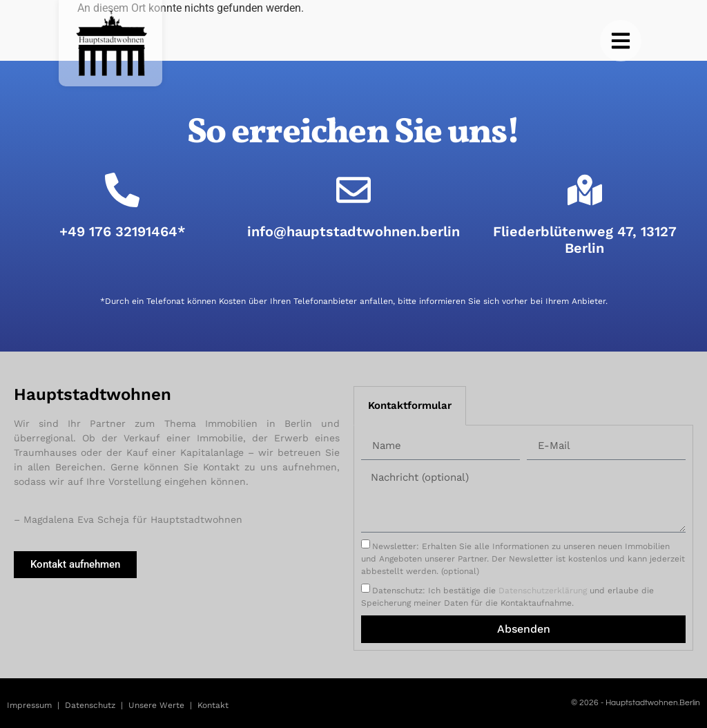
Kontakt (213, 705)
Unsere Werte (156, 705)
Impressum (29, 705)
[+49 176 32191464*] (122, 190)
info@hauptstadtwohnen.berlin (353, 231)
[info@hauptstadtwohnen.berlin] (353, 190)
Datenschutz (90, 705)
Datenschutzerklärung (543, 591)
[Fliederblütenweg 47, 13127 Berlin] (585, 190)
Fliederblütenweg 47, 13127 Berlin (585, 240)
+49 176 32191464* (123, 231)
